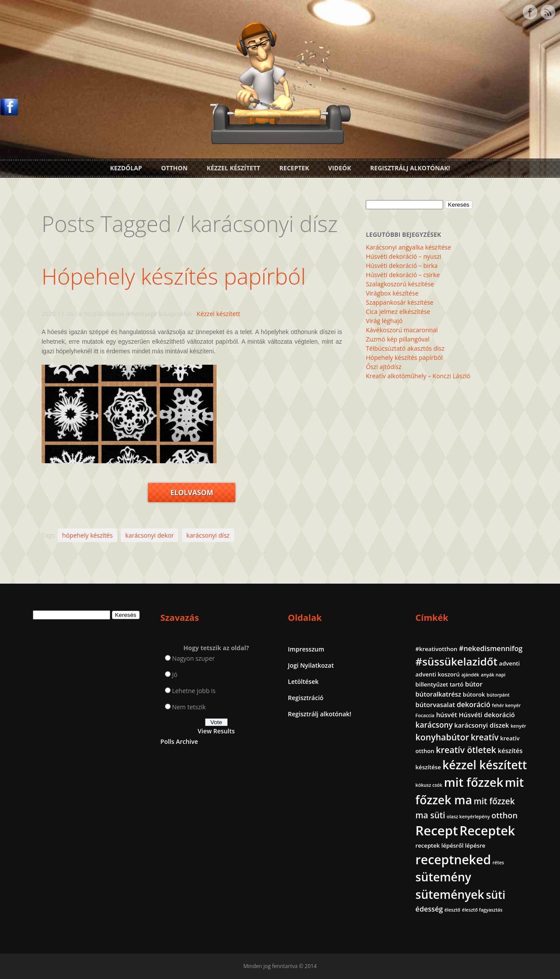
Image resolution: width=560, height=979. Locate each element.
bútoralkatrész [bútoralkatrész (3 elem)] (438, 694)
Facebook (530, 12)
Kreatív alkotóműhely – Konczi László (418, 376)
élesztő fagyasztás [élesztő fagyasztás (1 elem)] (482, 910)
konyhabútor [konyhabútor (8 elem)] (443, 737)
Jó (175, 674)
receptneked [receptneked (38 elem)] (453, 859)
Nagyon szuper (193, 658)
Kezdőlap (126, 168)
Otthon (174, 168)
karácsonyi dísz (208, 535)
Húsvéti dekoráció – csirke (403, 275)
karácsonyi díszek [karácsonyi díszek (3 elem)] (481, 725)
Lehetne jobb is (194, 691)
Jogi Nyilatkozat (311, 665)
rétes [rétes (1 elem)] (498, 863)
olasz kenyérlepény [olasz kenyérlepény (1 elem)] (468, 817)
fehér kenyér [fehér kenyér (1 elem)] (507, 705)
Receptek (294, 168)
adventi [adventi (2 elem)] (510, 663)
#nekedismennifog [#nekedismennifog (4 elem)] (491, 648)
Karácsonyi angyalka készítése (408, 247)
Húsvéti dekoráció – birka (402, 266)
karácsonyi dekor (149, 535)
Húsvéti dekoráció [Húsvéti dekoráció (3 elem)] (486, 715)
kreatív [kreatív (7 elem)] (485, 737)
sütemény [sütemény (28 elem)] (443, 877)
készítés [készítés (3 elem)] (510, 750)
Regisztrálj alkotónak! (410, 168)
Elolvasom (192, 493)
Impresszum (306, 649)
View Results (216, 731)
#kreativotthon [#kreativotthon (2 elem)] (437, 649)
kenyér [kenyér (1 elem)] (518, 726)
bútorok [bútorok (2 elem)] (474, 694)
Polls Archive (179, 741)
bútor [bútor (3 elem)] (474, 684)
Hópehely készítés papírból (174, 276)
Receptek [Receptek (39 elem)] (487, 831)
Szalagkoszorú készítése (400, 284)
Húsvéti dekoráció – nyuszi (403, 256)
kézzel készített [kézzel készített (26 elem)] (485, 765)
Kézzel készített (233, 168)
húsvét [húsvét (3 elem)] (447, 715)
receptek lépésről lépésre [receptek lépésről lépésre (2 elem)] (451, 845)
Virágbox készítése (392, 293)
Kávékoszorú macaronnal (402, 330)
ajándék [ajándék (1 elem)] (470, 675)
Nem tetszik (189, 707)
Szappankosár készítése (399, 302)
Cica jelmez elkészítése (398, 312)
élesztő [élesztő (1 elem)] (452, 910)
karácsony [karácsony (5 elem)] (434, 725)
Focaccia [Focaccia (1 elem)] (425, 715)
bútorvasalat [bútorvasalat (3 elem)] (436, 704)
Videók (339, 168)
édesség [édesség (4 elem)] (429, 909)
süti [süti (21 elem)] (495, 894)
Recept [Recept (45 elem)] (437, 831)
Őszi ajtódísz (383, 367)
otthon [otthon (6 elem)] (504, 815)
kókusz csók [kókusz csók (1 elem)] (429, 785)
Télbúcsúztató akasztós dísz (405, 348)
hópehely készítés (87, 535)
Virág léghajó (384, 321)
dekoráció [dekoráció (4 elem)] (474, 704)
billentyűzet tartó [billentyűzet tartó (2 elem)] (440, 684)
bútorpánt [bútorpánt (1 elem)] (498, 695)
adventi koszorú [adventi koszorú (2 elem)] (438, 674)
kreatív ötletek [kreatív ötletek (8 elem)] (466, 750)
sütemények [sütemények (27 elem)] (450, 894)
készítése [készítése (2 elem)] (428, 767)
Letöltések (303, 681)
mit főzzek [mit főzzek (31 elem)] (474, 782)
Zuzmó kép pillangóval (397, 339)
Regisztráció (306, 698)
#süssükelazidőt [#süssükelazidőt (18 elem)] (457, 661)
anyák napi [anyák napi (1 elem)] (493, 675)
